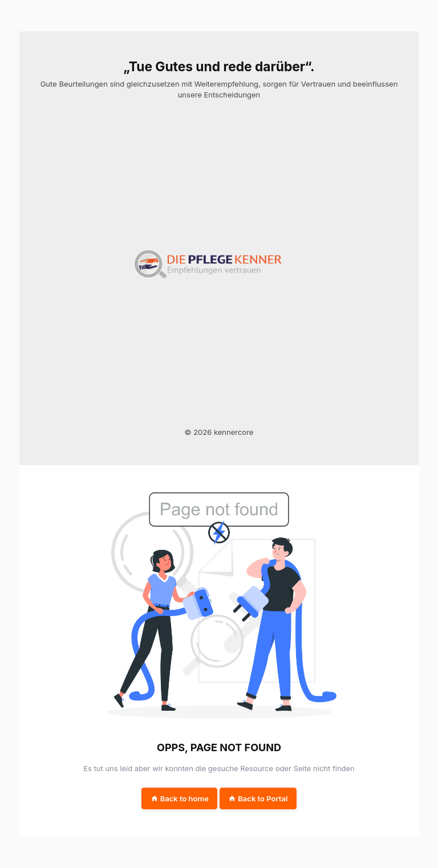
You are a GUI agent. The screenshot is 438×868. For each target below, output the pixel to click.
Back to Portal (258, 798)
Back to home (180, 798)
